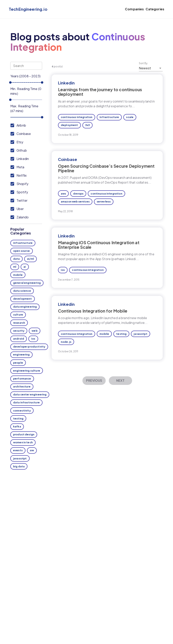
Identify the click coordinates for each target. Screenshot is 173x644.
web (34, 331)
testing (18, 418)
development (23, 299)
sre (32, 450)
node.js (66, 342)
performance (22, 379)
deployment (69, 125)
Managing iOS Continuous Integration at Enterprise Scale (99, 245)
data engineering (25, 307)
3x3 (87, 125)
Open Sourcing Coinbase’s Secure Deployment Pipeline (106, 168)
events (18, 450)
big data (19, 466)
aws (63, 194)
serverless (104, 201)
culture (18, 315)
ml (15, 267)
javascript (20, 458)
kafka (17, 426)
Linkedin (66, 83)
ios (33, 339)
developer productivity (29, 347)
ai (25, 267)
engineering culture (27, 371)
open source (22, 251)
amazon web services (75, 201)
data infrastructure (26, 402)
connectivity (22, 411)
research (19, 323)
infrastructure (23, 243)
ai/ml (31, 259)
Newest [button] (145, 68)
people (18, 363)
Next (120, 380)
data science (22, 291)
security (19, 331)
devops (78, 194)
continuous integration (77, 117)
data (16, 259)
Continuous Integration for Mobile (93, 311)
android (19, 339)
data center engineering (30, 394)
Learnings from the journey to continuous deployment (100, 92)
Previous (94, 380)
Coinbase (68, 159)
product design (24, 434)
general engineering (27, 283)
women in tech (23, 442)
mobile (18, 275)
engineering (21, 354)
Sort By (143, 63)
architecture (22, 386)
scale (130, 117)
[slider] (10, 82)
